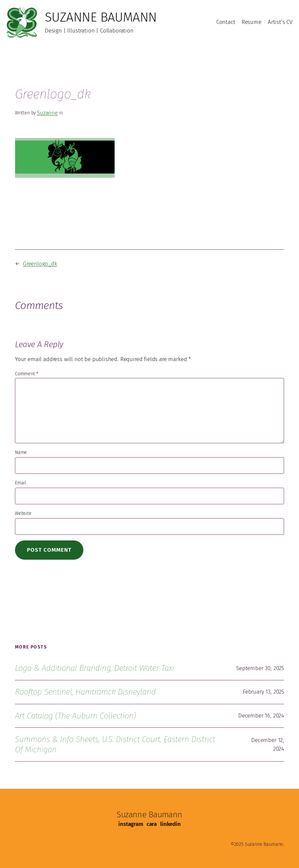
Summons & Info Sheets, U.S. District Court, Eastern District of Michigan (115, 744)
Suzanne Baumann (101, 17)
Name (21, 452)
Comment (26, 374)
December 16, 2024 (261, 716)
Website (23, 513)
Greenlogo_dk (40, 264)
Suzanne (47, 113)
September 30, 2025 (260, 668)
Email (21, 483)
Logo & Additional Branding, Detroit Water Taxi (95, 668)
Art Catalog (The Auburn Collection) (75, 716)
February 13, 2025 (263, 692)
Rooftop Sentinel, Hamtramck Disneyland (85, 692)
